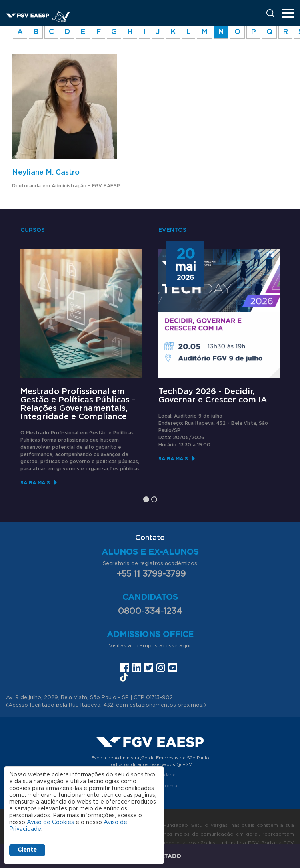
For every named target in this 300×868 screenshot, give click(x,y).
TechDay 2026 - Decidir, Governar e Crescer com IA (213, 396)
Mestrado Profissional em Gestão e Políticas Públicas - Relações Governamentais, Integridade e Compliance (78, 404)
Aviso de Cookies (50, 822)
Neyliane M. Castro (46, 173)
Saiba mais (35, 483)
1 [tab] (146, 499)
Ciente (27, 850)
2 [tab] (154, 499)
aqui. (185, 646)
